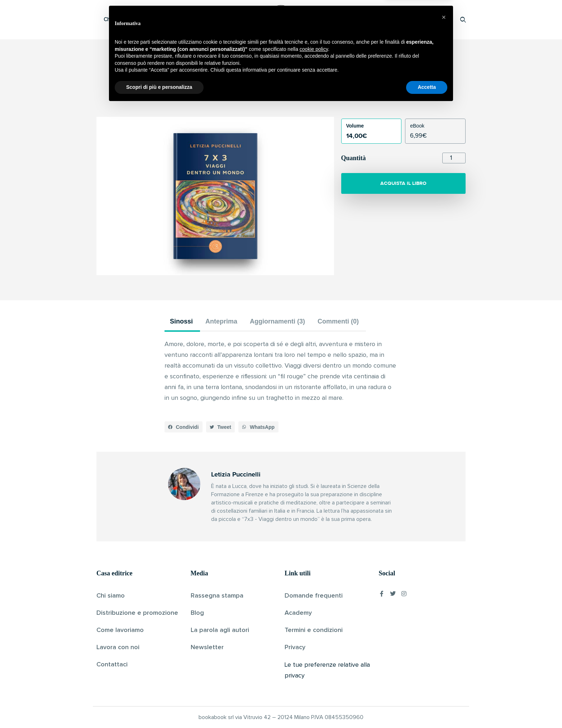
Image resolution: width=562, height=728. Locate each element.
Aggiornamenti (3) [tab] (277, 321)
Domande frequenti (314, 596)
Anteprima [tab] (221, 321)
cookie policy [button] (314, 670)
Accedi (445, 20)
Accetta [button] (427, 708)
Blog (197, 613)
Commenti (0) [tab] (338, 321)
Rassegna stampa (217, 596)
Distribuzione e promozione (137, 613)
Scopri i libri (190, 20)
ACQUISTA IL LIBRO (403, 183)
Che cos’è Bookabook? (132, 20)
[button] (184, 427)
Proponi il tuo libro (406, 20)
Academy (298, 613)
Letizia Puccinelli (269, 98)
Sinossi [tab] (181, 321)
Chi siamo (111, 596)
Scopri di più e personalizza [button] (159, 708)
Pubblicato (305, 98)
